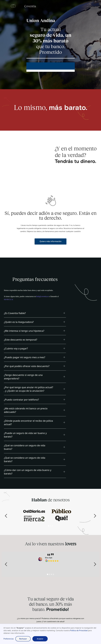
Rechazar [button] (23, 639)
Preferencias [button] (9, 639)
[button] (35, 313)
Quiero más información (51, 246)
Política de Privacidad (79, 630)
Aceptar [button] (40, 639)
